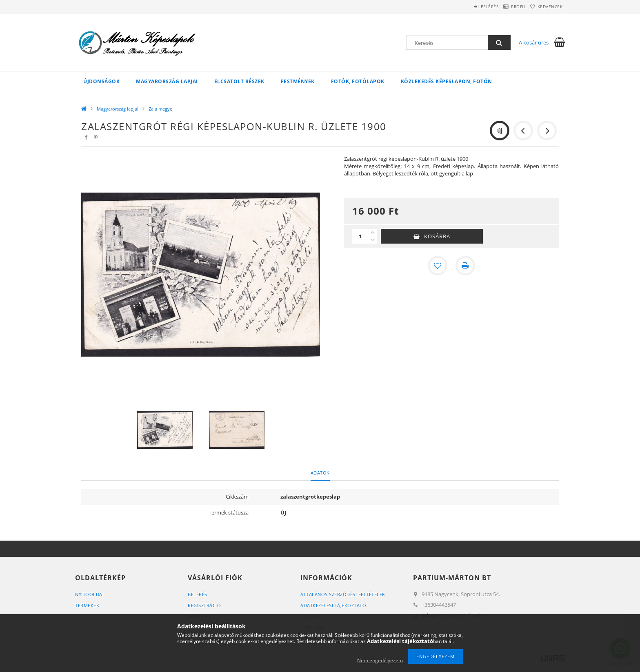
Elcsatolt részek (239, 81)
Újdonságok (101, 81)
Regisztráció (204, 605)
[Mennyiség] (360, 236)
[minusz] (373, 240)
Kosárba (437, 236)
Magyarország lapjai (167, 81)
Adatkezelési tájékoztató (333, 605)
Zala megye (160, 109)
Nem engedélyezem (380, 660)
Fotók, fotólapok (358, 81)
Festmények (298, 81)
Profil (507, 7)
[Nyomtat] (465, 266)
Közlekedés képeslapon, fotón (447, 81)
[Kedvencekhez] (438, 266)
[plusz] (373, 233)
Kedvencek (547, 7)
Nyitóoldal (90, 594)
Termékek (87, 605)
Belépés (471, 7)
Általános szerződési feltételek (343, 594)
